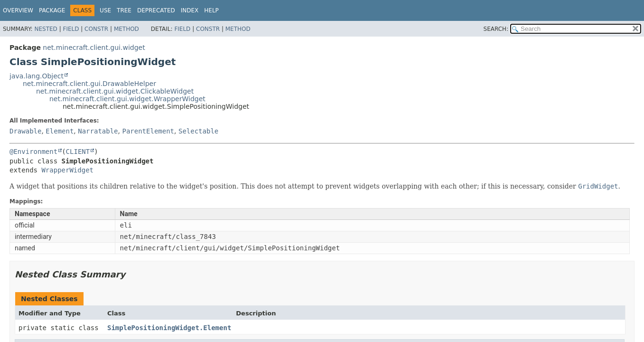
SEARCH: (496, 29)
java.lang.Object (37, 76)
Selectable (198, 131)
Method (126, 29)
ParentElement (148, 131)
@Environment (33, 152)
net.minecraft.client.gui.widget (94, 47)
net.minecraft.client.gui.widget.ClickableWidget (115, 91)
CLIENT (78, 152)
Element (60, 131)
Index (190, 10)
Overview (18, 10)
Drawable (25, 131)
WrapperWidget (67, 170)
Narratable (98, 131)
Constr (96, 29)
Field (71, 29)
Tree (124, 10)
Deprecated (156, 10)
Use (105, 10)
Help (211, 10)
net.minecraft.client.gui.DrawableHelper (89, 84)
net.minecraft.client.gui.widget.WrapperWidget (127, 99)
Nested (46, 29)
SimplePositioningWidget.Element (169, 328)
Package (52, 10)
